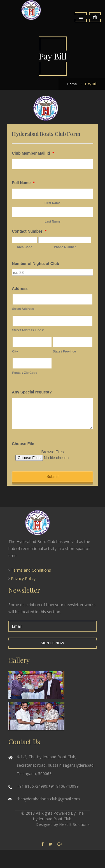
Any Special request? (32, 392)
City (15, 351)
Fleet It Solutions (74, 824)
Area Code (25, 247)
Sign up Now (53, 643)
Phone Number (65, 247)
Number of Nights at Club (35, 264)
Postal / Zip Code (25, 373)
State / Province (64, 351)
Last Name (53, 221)
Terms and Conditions (31, 570)
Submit (53, 477)
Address (20, 288)
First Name (53, 203)
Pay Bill (91, 84)
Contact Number (29, 231)
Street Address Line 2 (28, 330)
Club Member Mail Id (33, 153)
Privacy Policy (23, 579)
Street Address (23, 309)
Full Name (23, 183)
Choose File (23, 444)
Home (72, 84)
